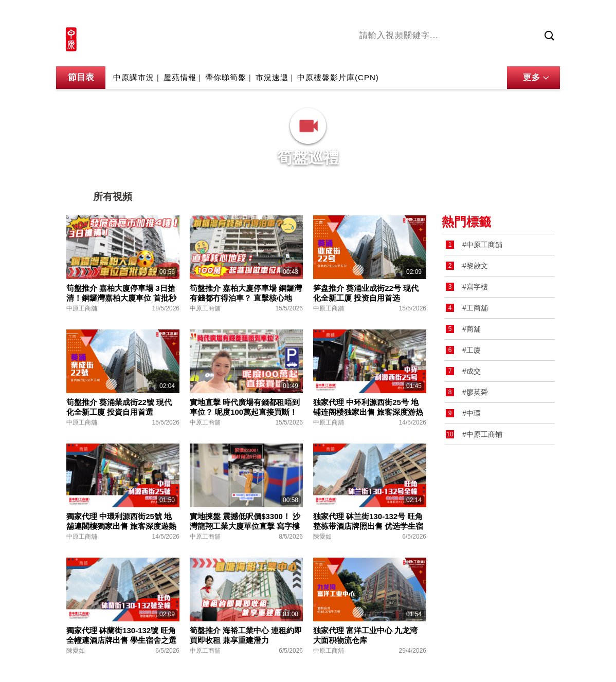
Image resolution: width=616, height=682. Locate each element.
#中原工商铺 (482, 434)
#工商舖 (475, 308)
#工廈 (472, 350)
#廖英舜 (475, 392)
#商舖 (472, 329)
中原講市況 (475, 53)
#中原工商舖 (482, 245)
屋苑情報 (180, 77)
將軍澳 (437, 53)
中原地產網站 (457, 14)
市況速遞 (272, 77)
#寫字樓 (475, 287)
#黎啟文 (475, 266)
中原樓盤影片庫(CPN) (338, 77)
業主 (509, 53)
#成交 (472, 371)
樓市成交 (546, 14)
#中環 (472, 413)
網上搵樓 (504, 14)
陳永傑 (406, 53)
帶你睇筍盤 (226, 77)
